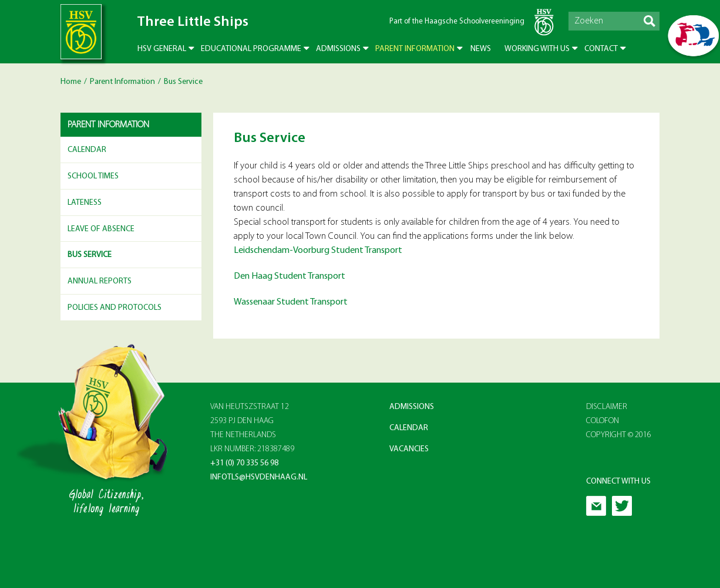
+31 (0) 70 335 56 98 (244, 463)
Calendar (87, 150)
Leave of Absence (101, 229)
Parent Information (415, 49)
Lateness (85, 203)
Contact (601, 49)
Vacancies (409, 449)
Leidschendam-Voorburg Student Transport (318, 251)
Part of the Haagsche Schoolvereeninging (457, 21)
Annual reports (100, 281)
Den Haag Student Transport (290, 276)
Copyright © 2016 (619, 435)
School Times (93, 176)
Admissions (338, 49)
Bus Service (90, 255)
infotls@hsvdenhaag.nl (259, 477)
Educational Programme (251, 49)
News (481, 49)
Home (71, 82)
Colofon (603, 421)
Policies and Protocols (115, 308)
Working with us (537, 49)
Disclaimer (607, 407)
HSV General (162, 49)
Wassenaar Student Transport (291, 302)
